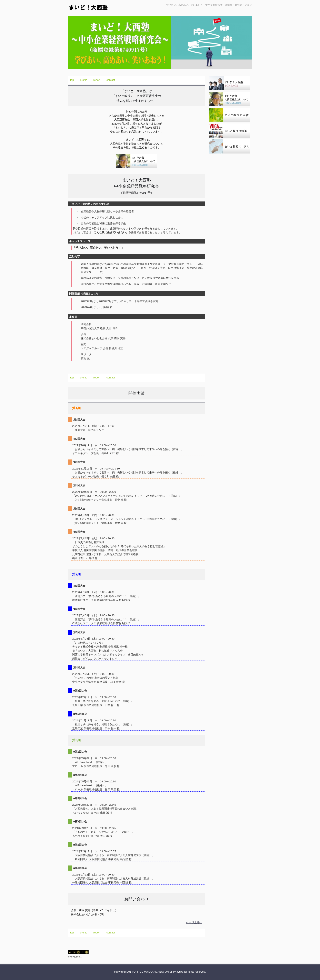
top (72, 80)
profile (84, 80)
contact (111, 80)
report (97, 80)
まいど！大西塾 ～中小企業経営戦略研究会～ (104, 11)
